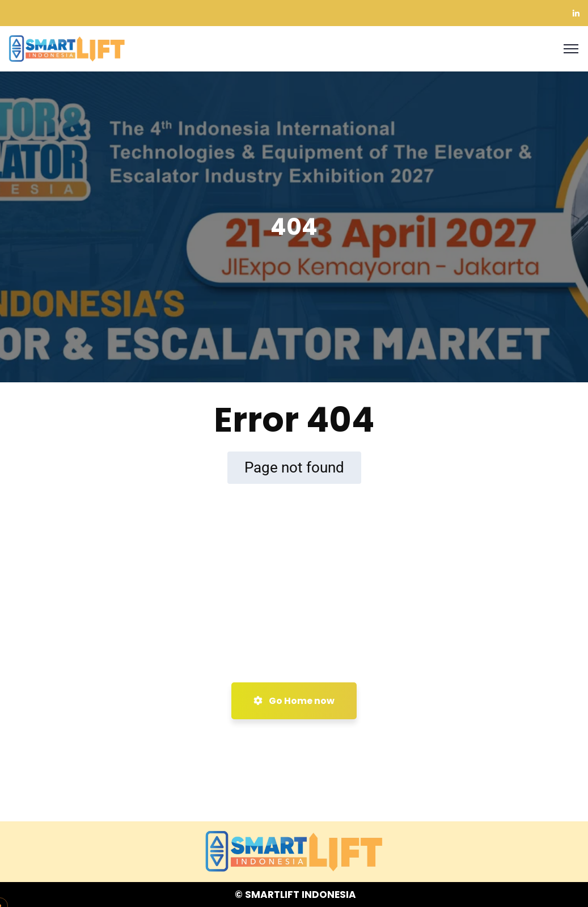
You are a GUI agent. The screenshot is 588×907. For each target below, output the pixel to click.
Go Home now (294, 701)
